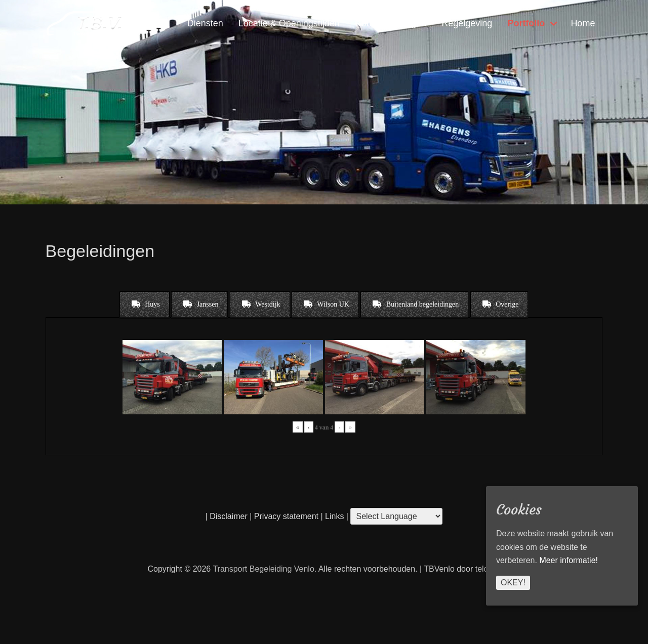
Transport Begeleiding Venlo (263, 569)
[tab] (145, 305)
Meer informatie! (569, 560)
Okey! (513, 583)
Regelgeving (467, 23)
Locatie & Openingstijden (289, 23)
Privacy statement (286, 516)
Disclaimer (229, 516)
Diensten (205, 23)
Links (334, 516)
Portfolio (526, 23)
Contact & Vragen (391, 23)
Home (583, 23)
